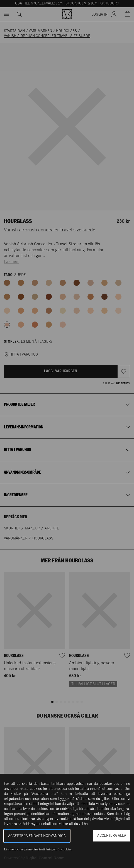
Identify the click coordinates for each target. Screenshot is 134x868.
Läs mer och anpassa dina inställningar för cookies (38, 849)
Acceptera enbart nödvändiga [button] (37, 836)
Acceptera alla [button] (112, 836)
